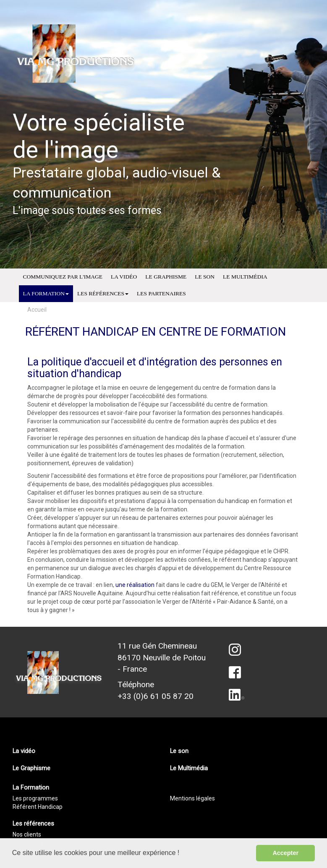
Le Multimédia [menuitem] (245, 277)
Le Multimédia (189, 768)
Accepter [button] (285, 853)
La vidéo (24, 751)
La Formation (46, 293)
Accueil (37, 310)
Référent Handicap (38, 807)
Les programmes (35, 798)
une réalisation (135, 585)
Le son (179, 751)
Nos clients (27, 834)
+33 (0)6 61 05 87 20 (156, 696)
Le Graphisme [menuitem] (166, 277)
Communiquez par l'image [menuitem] (63, 277)
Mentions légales (192, 798)
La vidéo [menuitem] (124, 277)
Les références (103, 293)
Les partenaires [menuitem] (161, 293)
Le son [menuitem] (205, 277)
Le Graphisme (31, 768)
